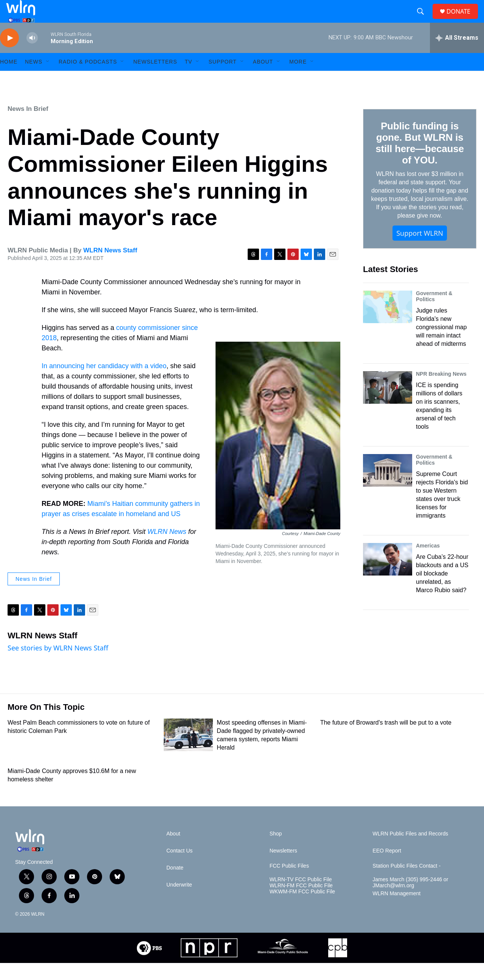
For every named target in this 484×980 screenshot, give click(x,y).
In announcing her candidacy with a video (104, 383)
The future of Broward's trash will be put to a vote (386, 740)
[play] (9, 55)
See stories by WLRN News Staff (58, 665)
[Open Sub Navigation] (48, 79)
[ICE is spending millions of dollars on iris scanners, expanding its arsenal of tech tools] (388, 404)
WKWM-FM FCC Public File (302, 909)
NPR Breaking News (441, 391)
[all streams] (457, 55)
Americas (428, 563)
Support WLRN (420, 250)
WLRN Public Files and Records (410, 851)
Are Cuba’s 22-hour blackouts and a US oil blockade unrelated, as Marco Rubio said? (442, 590)
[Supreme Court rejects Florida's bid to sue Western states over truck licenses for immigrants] (388, 487)
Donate (175, 885)
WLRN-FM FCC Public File (301, 903)
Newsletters (155, 79)
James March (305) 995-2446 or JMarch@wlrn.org (410, 900)
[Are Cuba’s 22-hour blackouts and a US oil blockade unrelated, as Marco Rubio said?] (388, 576)
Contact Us (179, 868)
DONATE (463, 20)
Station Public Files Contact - (406, 883)
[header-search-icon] (423, 20)
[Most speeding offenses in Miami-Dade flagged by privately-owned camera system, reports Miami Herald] (188, 752)
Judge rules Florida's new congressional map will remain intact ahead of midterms (441, 344)
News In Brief (28, 126)
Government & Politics (434, 313)
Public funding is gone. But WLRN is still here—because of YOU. (420, 160)
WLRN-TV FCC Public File (301, 897)
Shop (276, 851)
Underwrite (179, 902)
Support (222, 79)
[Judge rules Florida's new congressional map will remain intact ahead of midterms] (388, 324)
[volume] (32, 55)
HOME (9, 79)
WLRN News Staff (110, 267)
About (263, 79)
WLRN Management (396, 911)
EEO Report (387, 868)
